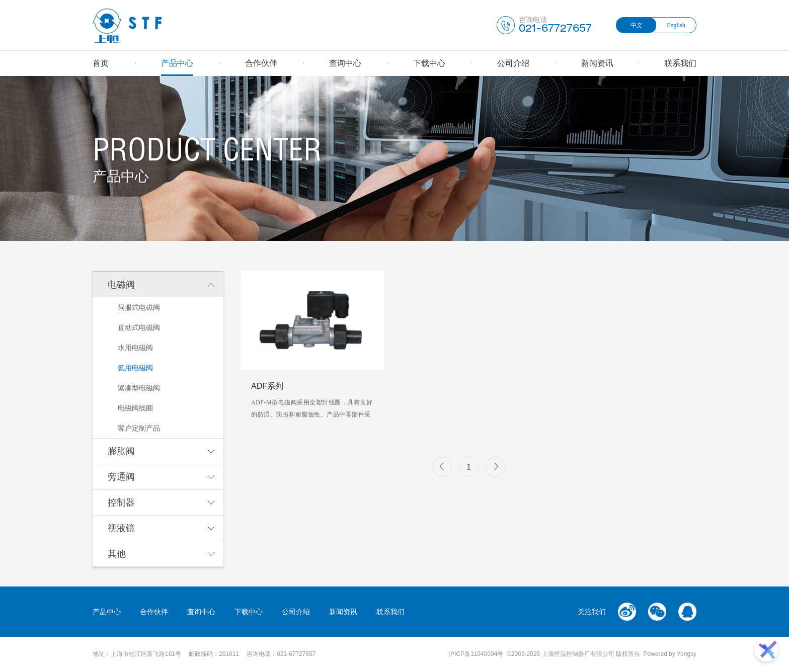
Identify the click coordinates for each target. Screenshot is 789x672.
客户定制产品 (139, 428)
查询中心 (345, 63)
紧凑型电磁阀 (139, 388)
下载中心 (429, 63)
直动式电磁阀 (139, 327)
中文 (637, 25)
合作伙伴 (261, 63)
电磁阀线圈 (135, 408)
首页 (101, 63)
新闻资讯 (597, 63)
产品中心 (177, 63)
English (676, 25)
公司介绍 (513, 63)
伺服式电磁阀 (139, 307)
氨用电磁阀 (135, 368)
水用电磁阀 (135, 348)
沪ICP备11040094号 (476, 654)
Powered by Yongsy (670, 654)
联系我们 (680, 63)
